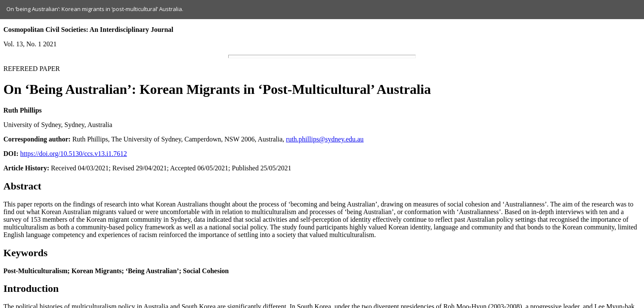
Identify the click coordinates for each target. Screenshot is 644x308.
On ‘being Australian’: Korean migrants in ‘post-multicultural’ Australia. (95, 9)
